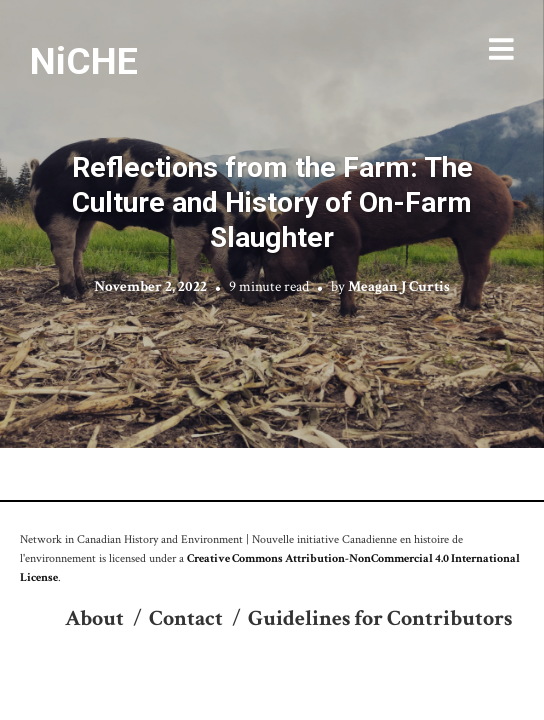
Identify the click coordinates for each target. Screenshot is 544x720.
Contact (186, 618)
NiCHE (84, 61)
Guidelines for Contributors (380, 618)
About (94, 618)
